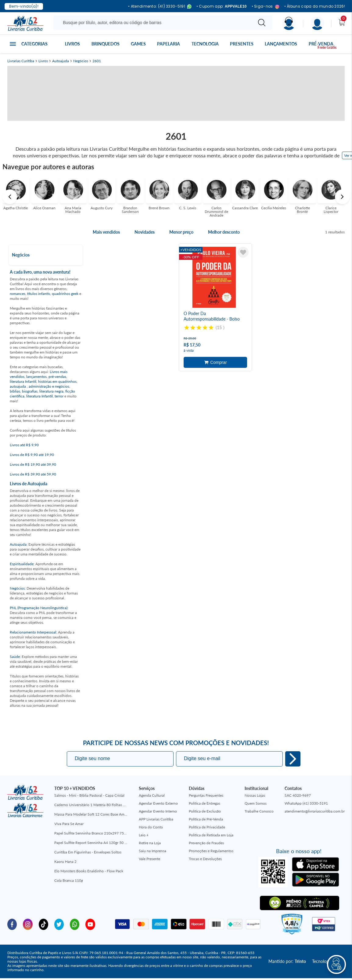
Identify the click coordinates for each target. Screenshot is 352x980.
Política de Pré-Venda (206, 819)
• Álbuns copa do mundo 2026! (315, 6)
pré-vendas (57, 377)
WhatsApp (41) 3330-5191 (306, 803)
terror (59, 396)
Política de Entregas (205, 803)
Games (138, 44)
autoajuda (18, 386)
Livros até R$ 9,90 (24, 445)
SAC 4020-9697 (298, 795)
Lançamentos (281, 44)
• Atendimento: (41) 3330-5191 (160, 7)
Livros (72, 44)
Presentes (242, 44)
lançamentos (36, 377)
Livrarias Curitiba (21, 61)
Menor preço (181, 232)
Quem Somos (256, 803)
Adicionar (215, 362)
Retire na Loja (150, 843)
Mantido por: (287, 961)
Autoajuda (61, 61)
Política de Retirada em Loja (211, 835)
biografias (30, 391)
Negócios (81, 61)
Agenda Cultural (152, 795)
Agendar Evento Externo (158, 803)
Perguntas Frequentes (206, 795)
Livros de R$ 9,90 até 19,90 (32, 455)
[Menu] (317, 23)
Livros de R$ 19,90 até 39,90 (33, 464)
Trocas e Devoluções (205, 859)
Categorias (34, 44)
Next (342, 197)
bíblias (15, 391)
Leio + (144, 835)
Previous (10, 197)
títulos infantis (39, 294)
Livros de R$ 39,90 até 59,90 (33, 474)
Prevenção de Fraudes (206, 843)
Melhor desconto (224, 232)
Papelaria (169, 44)
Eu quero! (293, 759)
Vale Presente (149, 859)
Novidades (145, 232)
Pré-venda (321, 44)
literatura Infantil (23, 381)
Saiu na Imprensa (153, 851)
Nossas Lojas (255, 795)
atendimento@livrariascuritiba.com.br (315, 811)
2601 (97, 61)
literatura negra (51, 391)
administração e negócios (49, 386)
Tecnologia (205, 44)
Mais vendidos (106, 232)
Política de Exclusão (205, 811)
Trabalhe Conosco (259, 811)
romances (18, 294)
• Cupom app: (222, 6)
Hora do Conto (151, 827)
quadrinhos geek (65, 294)
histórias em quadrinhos (57, 381)
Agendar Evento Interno (158, 811)
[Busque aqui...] (154, 23)
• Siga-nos (266, 7)
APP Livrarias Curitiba (156, 819)
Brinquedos (106, 44)
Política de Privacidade (207, 827)
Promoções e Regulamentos (211, 851)
